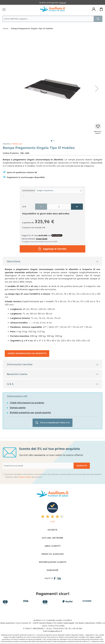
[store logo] (52, 9)
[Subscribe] (82, 466)
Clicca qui (63, 3)
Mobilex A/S (17, 144)
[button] (97, 89)
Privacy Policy (25, 477)
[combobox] (52, 19)
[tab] (52, 261)
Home (5, 29)
